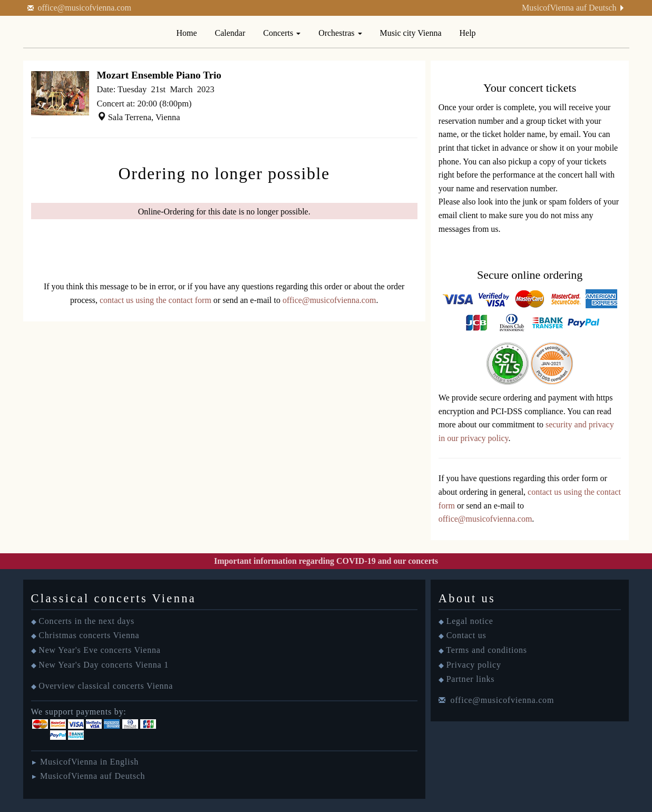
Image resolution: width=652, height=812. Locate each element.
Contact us (466, 635)
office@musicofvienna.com (85, 8)
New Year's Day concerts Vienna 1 (104, 665)
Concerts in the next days (86, 621)
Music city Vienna (411, 33)
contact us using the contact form (155, 300)
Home (186, 33)
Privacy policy (474, 665)
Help (468, 33)
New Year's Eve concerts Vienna (99, 650)
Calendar (230, 33)
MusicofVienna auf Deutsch (569, 8)
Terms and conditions (486, 650)
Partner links (471, 679)
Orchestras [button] (340, 33)
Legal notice (470, 621)
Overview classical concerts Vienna (106, 686)
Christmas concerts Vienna (89, 635)
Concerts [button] (282, 33)
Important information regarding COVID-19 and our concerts (326, 561)
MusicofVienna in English (89, 762)
